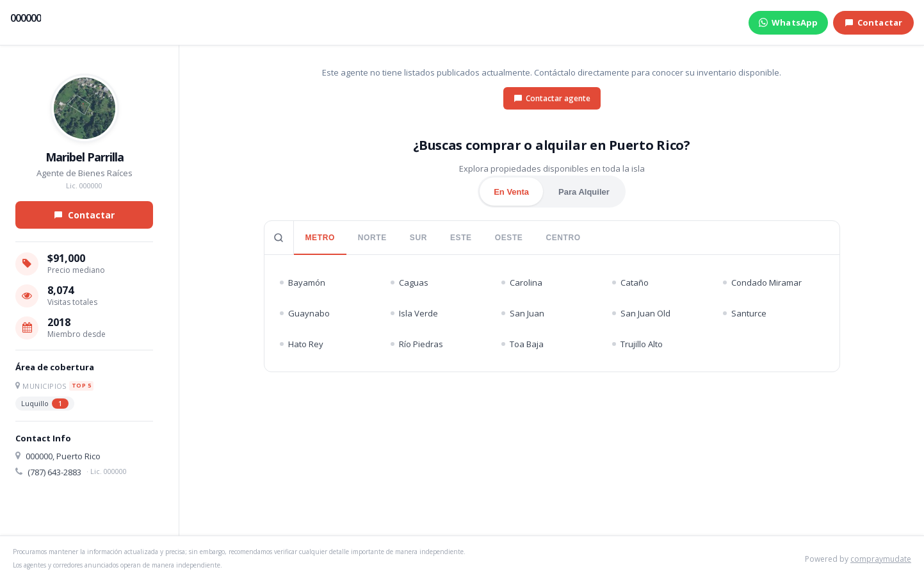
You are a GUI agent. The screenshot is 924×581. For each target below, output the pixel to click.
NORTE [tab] (372, 238)
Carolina (522, 282)
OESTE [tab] (509, 238)
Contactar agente (552, 98)
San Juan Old (641, 313)
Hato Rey (302, 344)
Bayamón (303, 282)
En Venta (511, 192)
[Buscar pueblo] (279, 238)
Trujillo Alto (637, 344)
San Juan (523, 313)
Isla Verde (414, 313)
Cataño (630, 282)
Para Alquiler (584, 192)
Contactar (873, 22)
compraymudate (881, 559)
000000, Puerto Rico (63, 456)
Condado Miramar (762, 282)
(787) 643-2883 (54, 472)
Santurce (745, 313)
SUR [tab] (418, 238)
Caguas (409, 282)
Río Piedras (417, 344)
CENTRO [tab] (563, 238)
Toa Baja (523, 344)
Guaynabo (305, 313)
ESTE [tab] (461, 238)
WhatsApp (788, 22)
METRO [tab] (320, 238)
